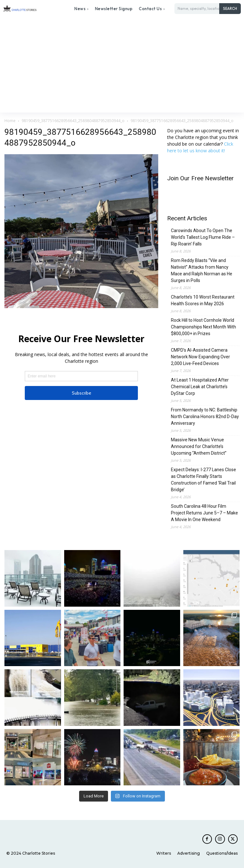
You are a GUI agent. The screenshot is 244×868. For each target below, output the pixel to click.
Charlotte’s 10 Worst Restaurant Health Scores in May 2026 (203, 300)
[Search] (230, 9)
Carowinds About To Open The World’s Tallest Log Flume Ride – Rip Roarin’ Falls (203, 237)
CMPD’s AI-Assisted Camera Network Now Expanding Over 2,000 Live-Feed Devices (200, 357)
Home (10, 121)
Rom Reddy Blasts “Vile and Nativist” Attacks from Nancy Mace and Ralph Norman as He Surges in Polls (202, 270)
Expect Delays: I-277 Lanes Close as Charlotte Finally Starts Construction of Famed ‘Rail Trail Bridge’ (203, 480)
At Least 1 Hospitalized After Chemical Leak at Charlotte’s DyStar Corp (200, 387)
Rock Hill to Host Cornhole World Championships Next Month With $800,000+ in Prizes (203, 327)
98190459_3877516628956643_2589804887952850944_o (73, 121)
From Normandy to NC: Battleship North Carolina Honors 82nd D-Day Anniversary (205, 417)
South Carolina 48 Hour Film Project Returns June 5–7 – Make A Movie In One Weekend (204, 513)
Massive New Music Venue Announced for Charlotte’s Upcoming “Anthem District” (199, 446)
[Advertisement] (122, 65)
